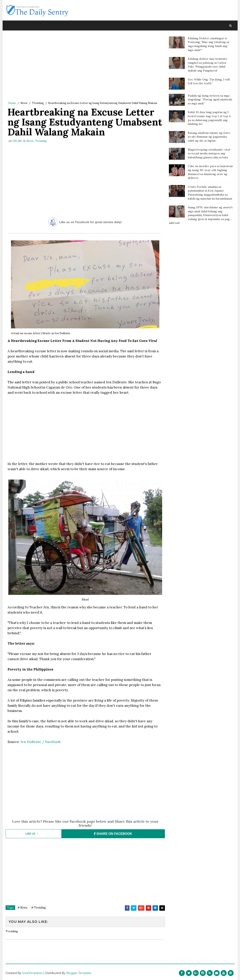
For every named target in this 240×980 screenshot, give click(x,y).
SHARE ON (113, 834)
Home (12, 103)
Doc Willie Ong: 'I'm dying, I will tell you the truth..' (209, 81)
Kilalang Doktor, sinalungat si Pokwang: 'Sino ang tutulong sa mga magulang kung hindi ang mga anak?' (209, 44)
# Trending (39, 908)
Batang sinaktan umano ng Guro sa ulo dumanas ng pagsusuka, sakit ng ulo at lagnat (209, 137)
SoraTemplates (32, 973)
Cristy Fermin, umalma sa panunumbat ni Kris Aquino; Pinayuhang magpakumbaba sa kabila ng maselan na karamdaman (210, 193)
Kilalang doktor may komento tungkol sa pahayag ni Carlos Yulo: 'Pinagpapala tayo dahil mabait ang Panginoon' (208, 65)
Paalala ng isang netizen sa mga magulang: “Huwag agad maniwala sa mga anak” (210, 99)
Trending (38, 103)
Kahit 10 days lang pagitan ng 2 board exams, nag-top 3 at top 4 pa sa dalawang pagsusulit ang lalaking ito (209, 118)
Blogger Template (79, 973)
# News (22, 908)
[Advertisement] (85, 67)
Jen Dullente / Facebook (41, 742)
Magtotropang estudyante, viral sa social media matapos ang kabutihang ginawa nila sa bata (209, 153)
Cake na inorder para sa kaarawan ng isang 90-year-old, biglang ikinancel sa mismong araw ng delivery (210, 172)
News (24, 103)
